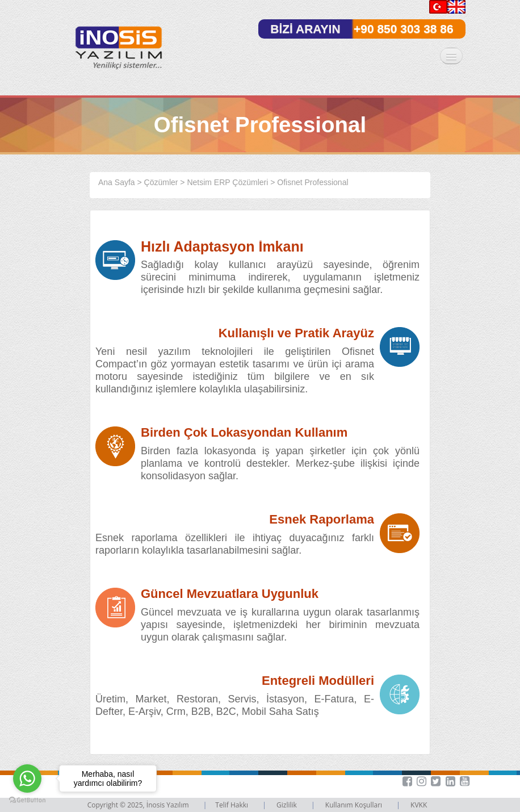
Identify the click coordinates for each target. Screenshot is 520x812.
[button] (460, 781)
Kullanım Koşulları (355, 805)
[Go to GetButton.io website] (27, 800)
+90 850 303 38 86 (404, 29)
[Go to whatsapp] (27, 778)
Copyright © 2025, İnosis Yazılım (139, 805)
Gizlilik (288, 805)
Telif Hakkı (232, 805)
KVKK (419, 805)
